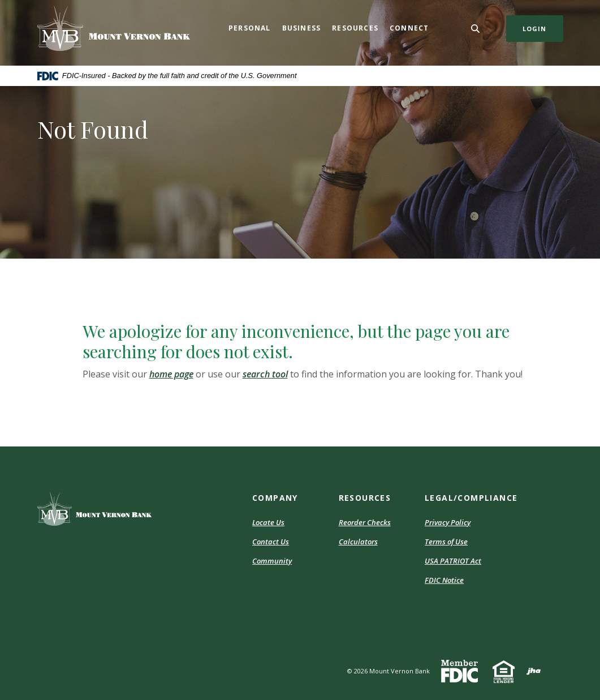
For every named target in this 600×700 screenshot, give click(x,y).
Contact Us (271, 542)
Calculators (358, 542)
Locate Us (268, 522)
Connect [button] (409, 28)
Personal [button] (250, 28)
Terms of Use (446, 542)
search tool (265, 374)
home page (171, 374)
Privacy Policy (448, 522)
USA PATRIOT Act (453, 561)
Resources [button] (355, 28)
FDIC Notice (444, 580)
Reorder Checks (365, 522)
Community (272, 561)
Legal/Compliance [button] (471, 498)
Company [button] (275, 498)
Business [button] (302, 28)
